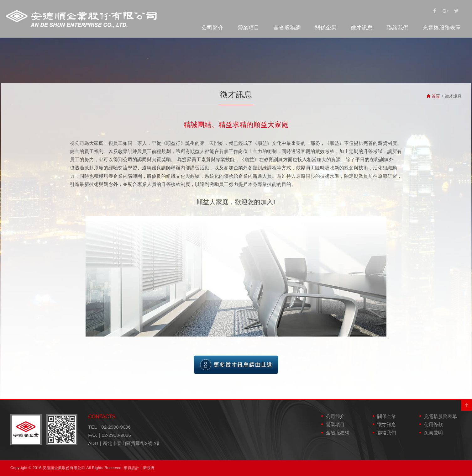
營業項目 (249, 28)
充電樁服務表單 (442, 28)
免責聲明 (433, 433)
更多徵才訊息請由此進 (236, 365)
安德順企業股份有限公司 (81, 19)
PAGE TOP (467, 405)
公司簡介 (212, 28)
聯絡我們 (398, 28)
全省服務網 (287, 28)
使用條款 (433, 424)
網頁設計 (131, 468)
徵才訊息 (362, 28)
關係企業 (326, 28)
